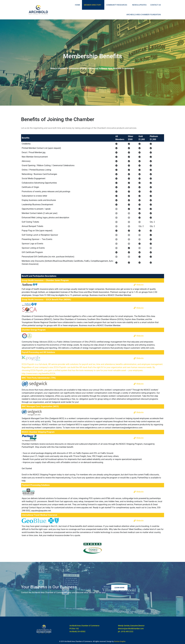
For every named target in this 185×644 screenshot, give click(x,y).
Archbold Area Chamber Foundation (144, 15)
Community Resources (117, 5)
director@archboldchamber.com (131, 629)
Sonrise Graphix (120, 641)
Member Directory (92, 5)
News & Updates (139, 5)
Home (77, 5)
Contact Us (156, 5)
